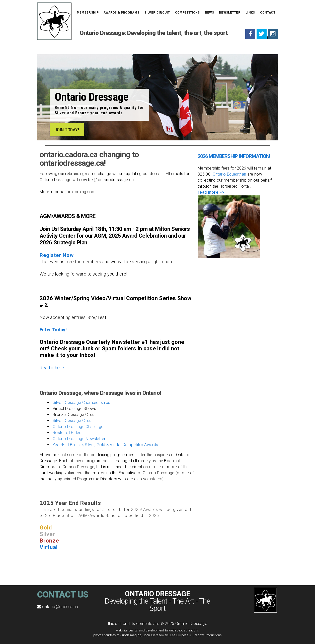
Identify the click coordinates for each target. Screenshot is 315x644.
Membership (88, 13)
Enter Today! (53, 330)
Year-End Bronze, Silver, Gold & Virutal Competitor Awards (105, 445)
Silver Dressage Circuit (73, 421)
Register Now (57, 255)
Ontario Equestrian (229, 174)
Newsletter (230, 13)
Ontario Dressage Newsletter (79, 439)
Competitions (187, 13)
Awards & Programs (121, 13)
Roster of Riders (68, 433)
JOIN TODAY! (68, 130)
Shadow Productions (207, 635)
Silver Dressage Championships (81, 402)
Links (250, 13)
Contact (268, 13)
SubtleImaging (131, 635)
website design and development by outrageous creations (158, 630)
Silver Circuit (157, 13)
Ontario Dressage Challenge (78, 427)
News (209, 13)
